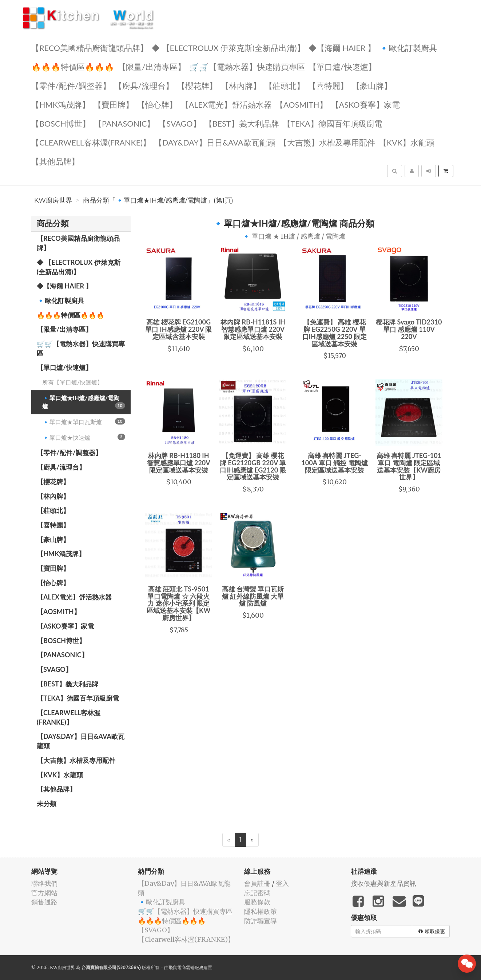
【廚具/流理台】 (144, 85)
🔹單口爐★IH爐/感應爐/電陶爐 (84, 402)
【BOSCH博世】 (61, 123)
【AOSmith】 (301, 104)
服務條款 (257, 902)
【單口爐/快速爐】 (342, 66)
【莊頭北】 (285, 85)
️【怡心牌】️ (157, 104)
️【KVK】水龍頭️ (407, 142)
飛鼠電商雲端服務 (186, 967)
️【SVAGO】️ (179, 123)
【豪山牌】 (372, 85)
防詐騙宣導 (261, 921)
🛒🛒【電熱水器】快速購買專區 (247, 66)
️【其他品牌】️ (55, 161)
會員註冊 (257, 883)
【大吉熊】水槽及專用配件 (327, 142)
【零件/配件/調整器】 (71, 85)
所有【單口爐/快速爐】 (73, 382)
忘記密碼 (257, 893)
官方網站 (44, 893)
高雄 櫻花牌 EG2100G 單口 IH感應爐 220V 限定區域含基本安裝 (178, 329)
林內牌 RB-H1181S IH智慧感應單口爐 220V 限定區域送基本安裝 (253, 329)
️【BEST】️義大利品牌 (242, 123)
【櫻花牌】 (197, 85)
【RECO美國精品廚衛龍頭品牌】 (90, 47)
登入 (282, 883)
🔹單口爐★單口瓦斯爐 (84, 422)
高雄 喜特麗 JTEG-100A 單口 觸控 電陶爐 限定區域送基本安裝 (334, 463)
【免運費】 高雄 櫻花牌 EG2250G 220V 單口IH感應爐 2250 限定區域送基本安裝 (335, 333)
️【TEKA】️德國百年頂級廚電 (333, 123)
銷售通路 (44, 902)
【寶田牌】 (114, 104)
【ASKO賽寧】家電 (365, 104)
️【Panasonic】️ (124, 123)
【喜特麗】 (328, 85)
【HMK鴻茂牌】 (61, 104)
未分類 (47, 804)
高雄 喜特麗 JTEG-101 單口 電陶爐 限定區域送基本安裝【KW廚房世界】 (409, 466)
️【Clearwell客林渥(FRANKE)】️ (91, 142)
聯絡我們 (44, 883)
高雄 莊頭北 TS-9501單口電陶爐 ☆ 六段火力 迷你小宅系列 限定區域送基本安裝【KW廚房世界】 (178, 603)
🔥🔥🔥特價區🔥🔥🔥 (73, 66)
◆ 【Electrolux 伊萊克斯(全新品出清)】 (228, 47)
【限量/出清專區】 (152, 66)
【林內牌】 (241, 85)
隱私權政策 (261, 911)
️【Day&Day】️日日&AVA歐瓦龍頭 (215, 142)
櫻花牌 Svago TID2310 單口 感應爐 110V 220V (409, 329)
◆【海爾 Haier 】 (342, 47)
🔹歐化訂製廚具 (408, 47)
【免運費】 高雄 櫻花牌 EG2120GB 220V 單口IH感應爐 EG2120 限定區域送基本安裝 (253, 466)
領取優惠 (432, 931)
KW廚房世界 (53, 200)
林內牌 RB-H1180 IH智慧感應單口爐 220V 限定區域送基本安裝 (179, 463)
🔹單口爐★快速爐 (84, 437)
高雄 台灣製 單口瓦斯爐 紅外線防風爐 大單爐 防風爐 (253, 596)
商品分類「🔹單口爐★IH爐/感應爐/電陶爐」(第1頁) (158, 200)
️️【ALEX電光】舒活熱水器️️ (226, 104)
